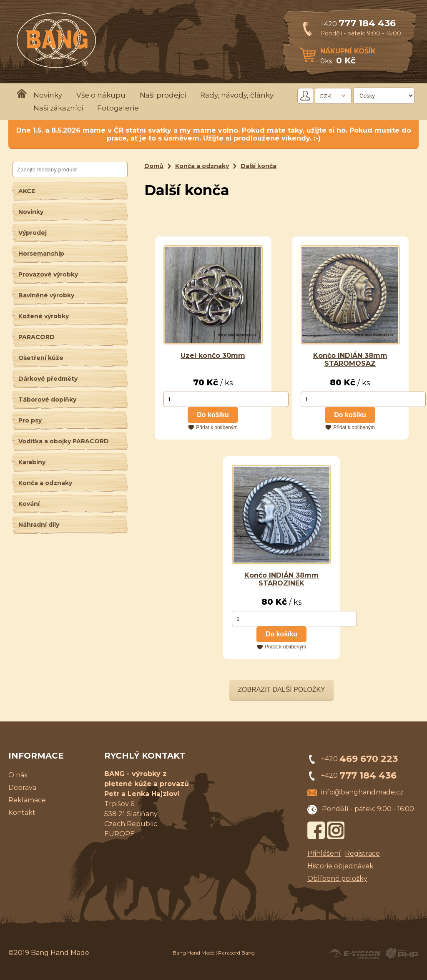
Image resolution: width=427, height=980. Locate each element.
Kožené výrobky (44, 316)
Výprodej (33, 233)
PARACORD (36, 337)
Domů (154, 166)
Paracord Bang (236, 953)
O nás (18, 775)
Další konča (259, 166)
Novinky (48, 95)
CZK (325, 96)
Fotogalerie (118, 108)
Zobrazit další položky (281, 690)
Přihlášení (324, 853)
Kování (29, 504)
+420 (358, 24)
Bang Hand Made (193, 953)
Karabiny (32, 462)
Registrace (362, 853)
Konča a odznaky (45, 483)
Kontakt (22, 813)
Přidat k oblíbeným (217, 427)
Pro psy (30, 420)
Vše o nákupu (101, 95)
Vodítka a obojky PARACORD (64, 441)
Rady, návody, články (237, 95)
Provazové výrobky (48, 274)
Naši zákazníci (58, 108)
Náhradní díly (39, 525)
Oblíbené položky (337, 878)
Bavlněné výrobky (46, 295)
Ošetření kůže (41, 358)
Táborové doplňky (47, 400)
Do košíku (213, 415)
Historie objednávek (340, 866)
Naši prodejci (163, 95)
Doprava (22, 788)
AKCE (27, 191)
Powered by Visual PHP (401, 953)
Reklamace (27, 800)
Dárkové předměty (48, 379)
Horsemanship (41, 254)
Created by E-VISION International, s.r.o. (355, 953)
